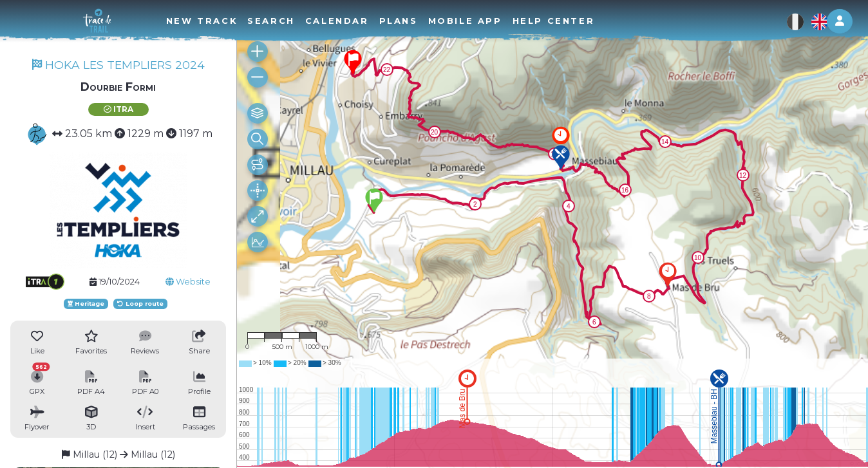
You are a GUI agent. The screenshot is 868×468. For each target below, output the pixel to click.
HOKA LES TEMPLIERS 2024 (118, 65)
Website (188, 282)
